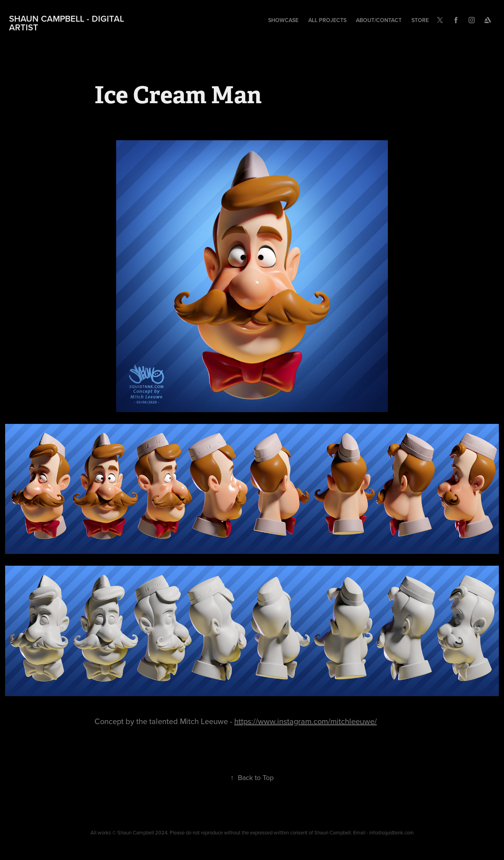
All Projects (327, 20)
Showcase (283, 20)
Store (420, 20)
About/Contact (379, 20)
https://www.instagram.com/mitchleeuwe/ (306, 721)
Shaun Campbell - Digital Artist (68, 23)
